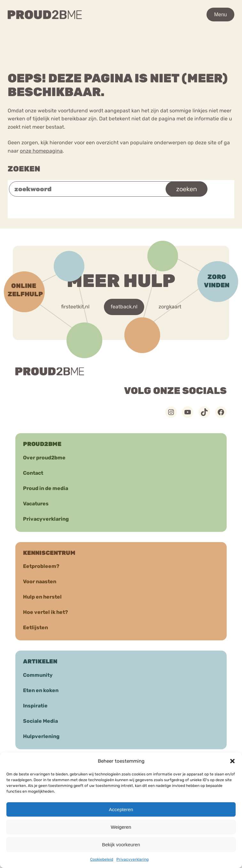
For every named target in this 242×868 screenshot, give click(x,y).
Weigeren (121, 827)
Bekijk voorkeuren (121, 845)
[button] (232, 761)
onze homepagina (41, 151)
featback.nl (124, 307)
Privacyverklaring (133, 859)
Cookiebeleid (102, 859)
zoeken (187, 189)
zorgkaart (170, 307)
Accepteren (121, 809)
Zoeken (24, 169)
